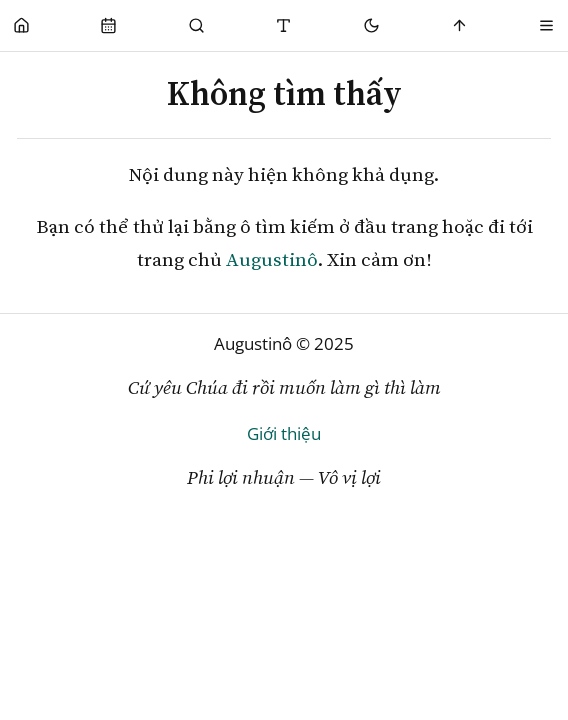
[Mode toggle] (371, 25)
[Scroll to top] (459, 25)
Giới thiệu (284, 433)
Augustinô (272, 259)
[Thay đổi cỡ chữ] (284, 25)
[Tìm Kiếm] (196, 25)
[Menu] (546, 25)
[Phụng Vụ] (109, 25)
